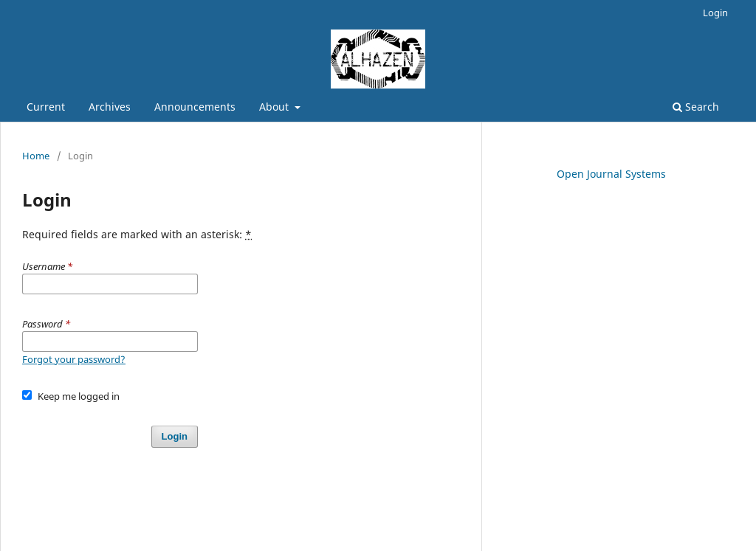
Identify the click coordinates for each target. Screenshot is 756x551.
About (275, 107)
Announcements (195, 107)
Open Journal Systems (611, 174)
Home (36, 156)
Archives (110, 107)
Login (715, 13)
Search (696, 107)
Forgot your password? (74, 359)
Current (46, 107)
